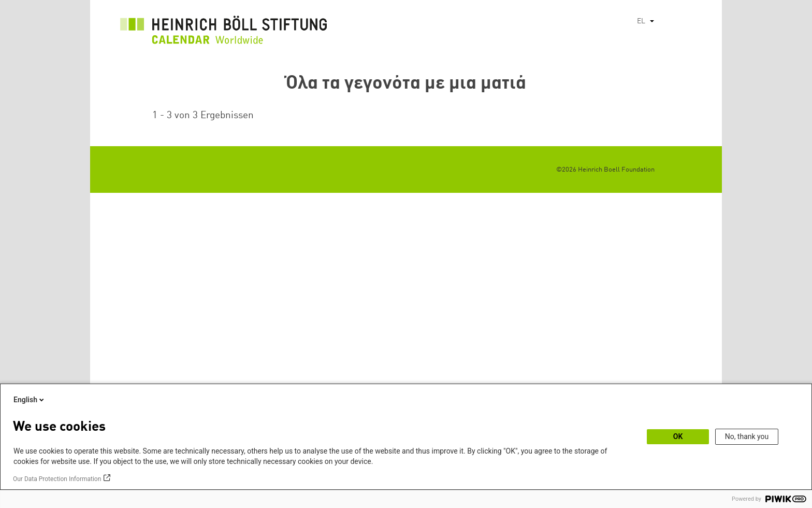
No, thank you (747, 436)
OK (678, 436)
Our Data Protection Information (57, 479)
